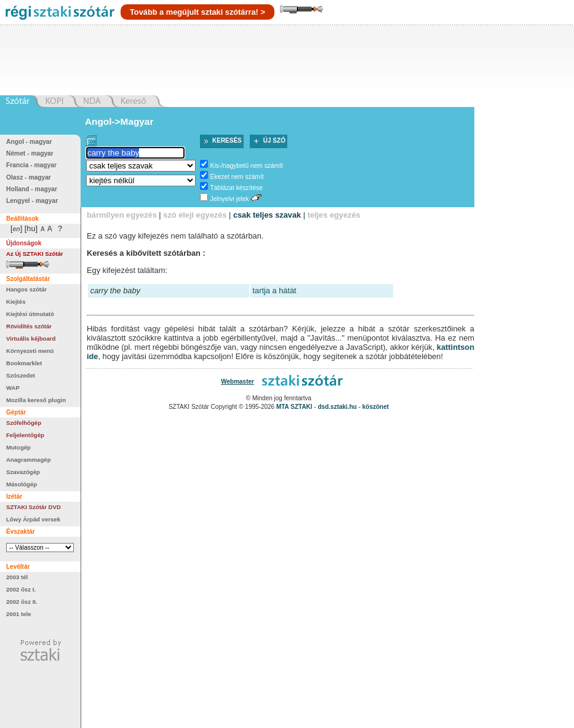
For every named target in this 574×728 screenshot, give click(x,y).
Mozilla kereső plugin (36, 400)
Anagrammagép (29, 460)
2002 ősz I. (21, 589)
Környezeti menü (30, 351)
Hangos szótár (26, 289)
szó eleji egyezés (195, 215)
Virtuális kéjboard (31, 338)
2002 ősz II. (22, 602)
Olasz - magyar (29, 177)
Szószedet (21, 375)
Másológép (22, 484)
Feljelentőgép (25, 435)
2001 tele (19, 614)
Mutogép (18, 447)
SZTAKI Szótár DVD (34, 507)
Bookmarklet (24, 363)
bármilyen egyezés (122, 215)
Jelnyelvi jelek (230, 199)
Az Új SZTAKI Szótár (35, 254)
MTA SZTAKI (294, 407)
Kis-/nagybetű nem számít (247, 166)
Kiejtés (16, 302)
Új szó (274, 140)
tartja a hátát (275, 291)
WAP (13, 388)
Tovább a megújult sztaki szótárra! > (197, 12)
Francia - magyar (31, 165)
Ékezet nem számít (237, 177)
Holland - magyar (32, 189)
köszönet (376, 407)
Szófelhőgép (24, 423)
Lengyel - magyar (32, 201)
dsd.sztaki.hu (337, 407)
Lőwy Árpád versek (33, 519)
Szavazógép (23, 472)
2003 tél (17, 577)
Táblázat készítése (237, 188)
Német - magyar (30, 153)
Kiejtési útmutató (30, 314)
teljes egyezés (334, 215)
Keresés (227, 140)
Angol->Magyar (119, 121)
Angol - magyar (29, 142)
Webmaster (237, 382)
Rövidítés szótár (29, 326)
